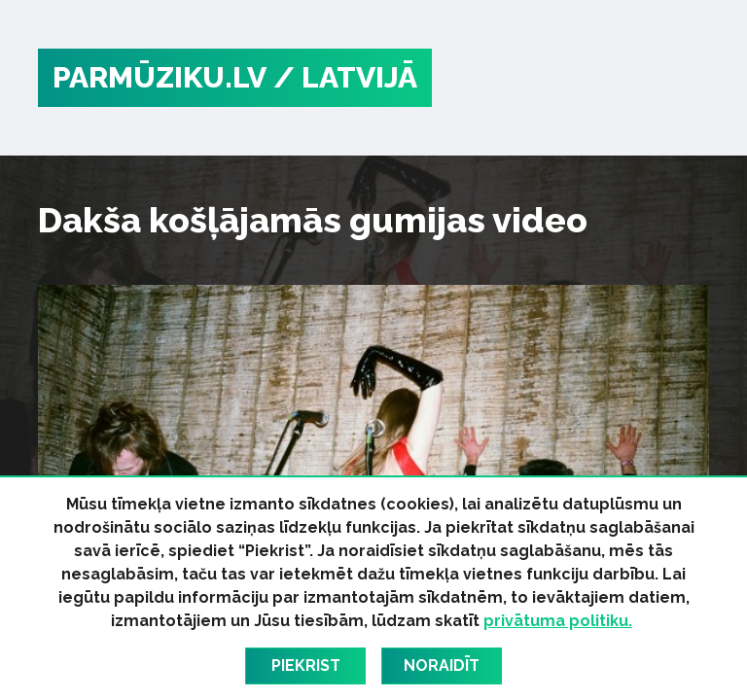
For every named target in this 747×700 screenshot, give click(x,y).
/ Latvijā (345, 77)
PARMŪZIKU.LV (160, 77)
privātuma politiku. (558, 621)
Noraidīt (442, 665)
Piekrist (306, 665)
